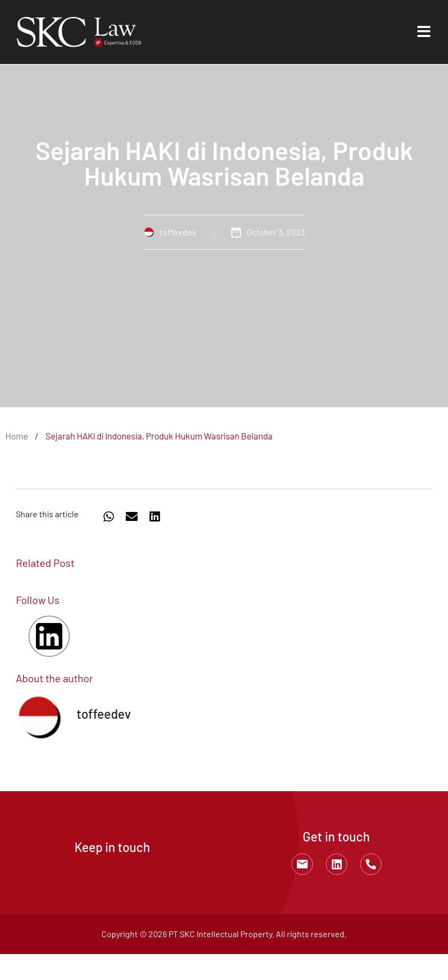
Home (17, 436)
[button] (109, 517)
